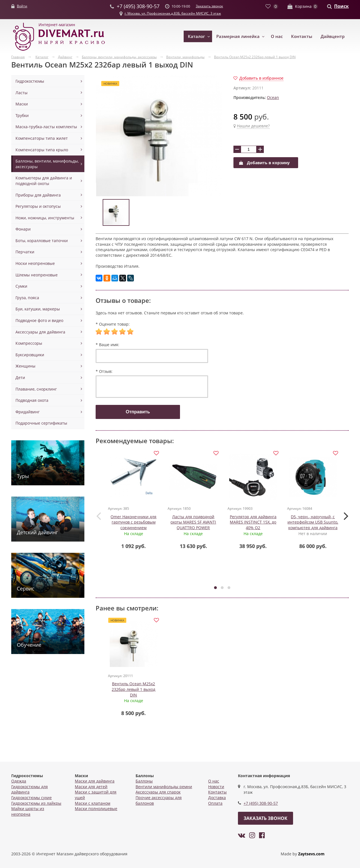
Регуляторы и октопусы (38, 206)
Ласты (22, 93)
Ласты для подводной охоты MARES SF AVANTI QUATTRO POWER (193, 522)
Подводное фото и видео (39, 320)
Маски (22, 104)
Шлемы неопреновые (37, 275)
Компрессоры (29, 343)
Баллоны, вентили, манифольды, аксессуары (47, 164)
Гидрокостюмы (30, 81)
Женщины (25, 366)
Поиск (341, 6)
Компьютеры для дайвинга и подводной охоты (44, 181)
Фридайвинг (28, 412)
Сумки (21, 286)
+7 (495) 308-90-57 (261, 803)
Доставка (217, 798)
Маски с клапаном (93, 803)
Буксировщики (30, 355)
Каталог (196, 36)
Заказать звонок (209, 6)
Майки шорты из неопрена (28, 811)
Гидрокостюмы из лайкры (36, 803)
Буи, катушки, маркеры (38, 309)
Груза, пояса (27, 298)
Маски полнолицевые (96, 809)
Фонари (23, 229)
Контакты (302, 36)
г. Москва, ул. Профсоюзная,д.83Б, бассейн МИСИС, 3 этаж (173, 13)
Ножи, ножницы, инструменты (45, 218)
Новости (216, 787)
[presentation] (98, 516)
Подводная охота (32, 400)
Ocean (273, 97)
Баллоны (144, 781)
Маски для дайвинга (95, 781)
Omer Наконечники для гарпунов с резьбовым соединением (134, 522)
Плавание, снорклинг (36, 389)
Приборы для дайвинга (38, 195)
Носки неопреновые (35, 263)
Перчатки (25, 252)
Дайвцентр (333, 36)
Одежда (19, 781)
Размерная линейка (238, 36)
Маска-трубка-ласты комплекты (46, 127)
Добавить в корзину (264, 163)
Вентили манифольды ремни (164, 787)
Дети (20, 377)
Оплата (215, 803)
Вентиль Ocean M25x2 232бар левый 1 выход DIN (134, 690)
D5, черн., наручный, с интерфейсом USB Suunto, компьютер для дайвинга (313, 522)
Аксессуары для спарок (158, 792)
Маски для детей (91, 787)
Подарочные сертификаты (41, 423)
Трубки (22, 115)
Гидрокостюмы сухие (31, 798)
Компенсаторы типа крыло (42, 150)
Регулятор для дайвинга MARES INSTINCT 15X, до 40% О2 (253, 522)
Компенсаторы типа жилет (42, 138)
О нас (277, 36)
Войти (22, 6)
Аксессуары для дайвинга (40, 332)
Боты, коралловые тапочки (42, 241)
